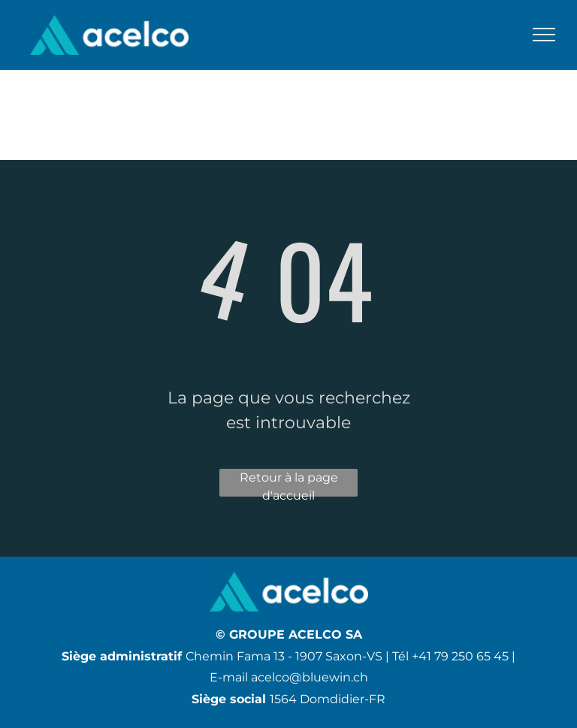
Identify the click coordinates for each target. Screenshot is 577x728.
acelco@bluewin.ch (310, 677)
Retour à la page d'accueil (289, 483)
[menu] (544, 35)
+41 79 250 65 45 (460, 656)
